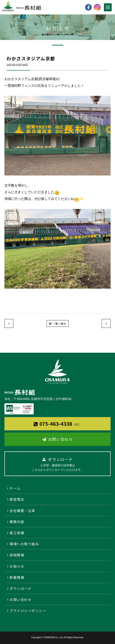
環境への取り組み (24, 544)
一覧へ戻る (59, 323)
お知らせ (17, 566)
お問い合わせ (60, 439)
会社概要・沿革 (22, 511)
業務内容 (17, 522)
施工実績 (17, 533)
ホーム (15, 488)
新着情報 (17, 577)
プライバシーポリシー (28, 611)
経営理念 (17, 499)
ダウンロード (20, 588)
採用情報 (17, 555)
